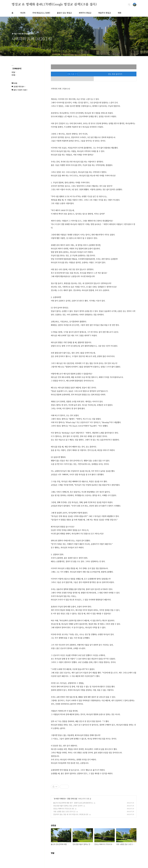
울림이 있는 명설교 (64, 13)
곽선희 (23, 13)
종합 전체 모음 (72, 799)
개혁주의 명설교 (85, 13)
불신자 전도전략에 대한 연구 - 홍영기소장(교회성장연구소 (73, 803)
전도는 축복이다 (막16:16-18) (64, 809)
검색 (129, 5)
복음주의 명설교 (105, 13)
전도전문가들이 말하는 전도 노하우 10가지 (68, 806)
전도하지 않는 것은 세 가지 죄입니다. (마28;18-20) (71, 814)
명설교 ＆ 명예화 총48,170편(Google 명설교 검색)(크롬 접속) (54, 5)
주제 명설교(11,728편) (41, 13)
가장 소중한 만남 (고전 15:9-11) (64, 811)
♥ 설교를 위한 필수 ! (18, 86)
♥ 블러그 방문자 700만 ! (20, 90)
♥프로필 (14, 83)
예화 (120, 13)
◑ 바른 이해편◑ (60, 799)
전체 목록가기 (72, 74)
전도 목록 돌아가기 (115, 74)
